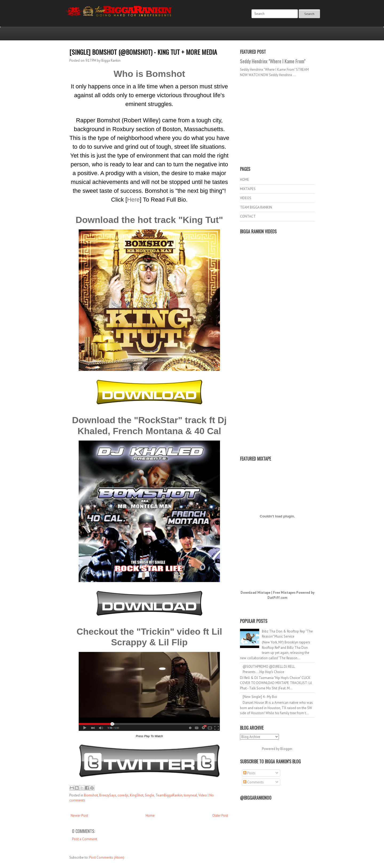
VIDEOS (246, 198)
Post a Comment (85, 839)
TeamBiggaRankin (169, 795)
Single (149, 795)
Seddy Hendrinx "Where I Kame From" (273, 61)
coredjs (123, 795)
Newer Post (79, 816)
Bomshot (91, 795)
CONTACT (248, 216)
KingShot (137, 795)
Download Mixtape (255, 593)
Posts (249, 773)
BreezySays (108, 795)
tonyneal (190, 795)
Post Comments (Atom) (107, 857)
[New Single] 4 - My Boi (260, 697)
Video (203, 795)
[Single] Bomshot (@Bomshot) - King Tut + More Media (143, 52)
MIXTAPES (248, 189)
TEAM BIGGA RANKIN (256, 207)
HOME (245, 180)
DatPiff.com (277, 598)
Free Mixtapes (284, 593)
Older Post (220, 816)
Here (133, 200)
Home (150, 816)
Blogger (286, 749)
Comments (253, 782)
